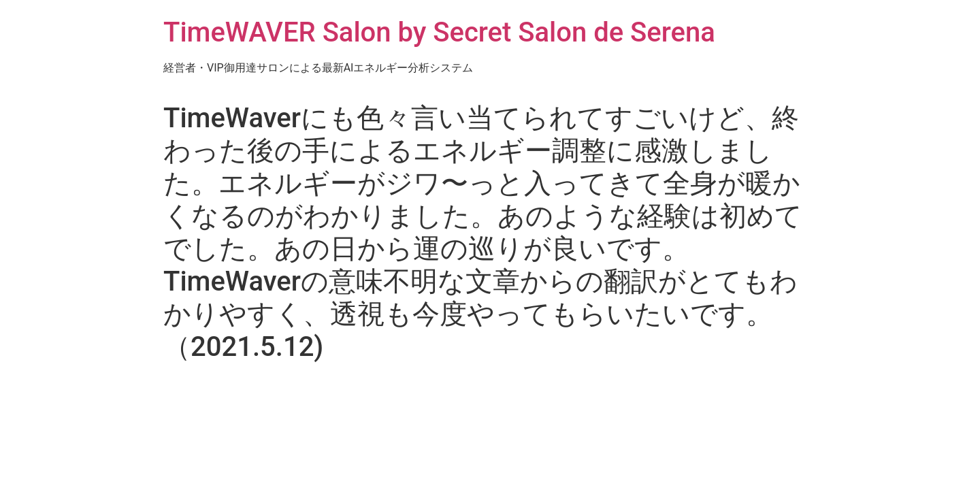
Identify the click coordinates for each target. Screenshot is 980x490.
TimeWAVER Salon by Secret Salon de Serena (439, 32)
